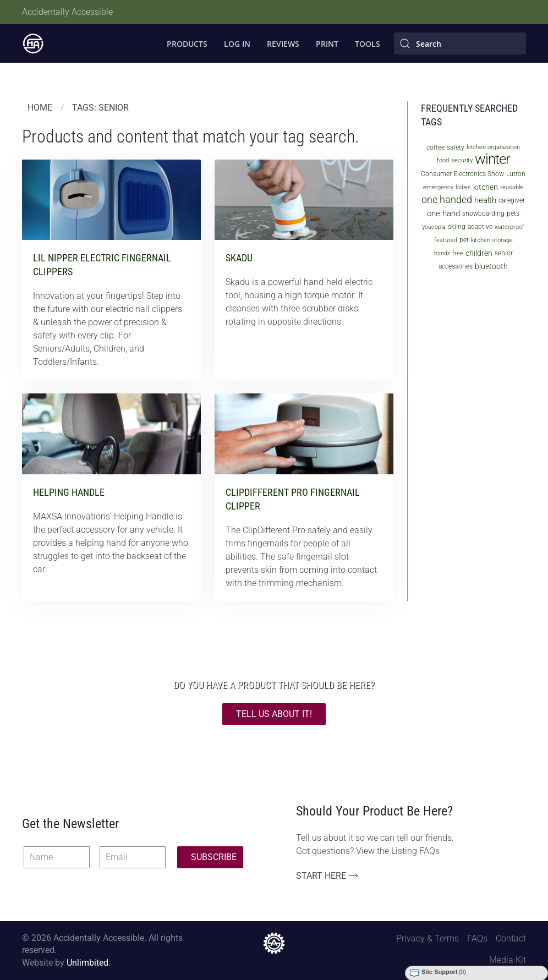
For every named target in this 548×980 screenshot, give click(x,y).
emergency (438, 187)
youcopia (434, 227)
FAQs (477, 938)
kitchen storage (492, 240)
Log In (237, 44)
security (462, 160)
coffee (435, 147)
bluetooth (491, 266)
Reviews (283, 44)
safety (456, 147)
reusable (512, 187)
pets (513, 213)
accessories (456, 266)
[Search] (460, 43)
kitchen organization (493, 147)
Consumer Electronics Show (462, 174)
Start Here (321, 876)
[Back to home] (33, 43)
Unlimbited (87, 963)
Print (327, 44)
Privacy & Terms (428, 938)
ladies (463, 187)
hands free (449, 253)
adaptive (480, 227)
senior (504, 253)
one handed (447, 199)
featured (446, 240)
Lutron (516, 174)
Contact (511, 938)
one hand (443, 213)
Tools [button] (368, 44)
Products (187, 44)
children (479, 253)
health (485, 200)
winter (492, 159)
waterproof (509, 227)
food (443, 160)
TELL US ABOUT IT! (274, 714)
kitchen (486, 187)
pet (464, 240)
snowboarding (483, 213)
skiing (457, 227)
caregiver (512, 200)
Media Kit (508, 960)
